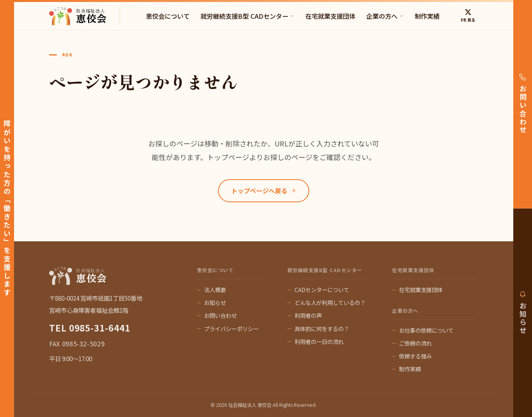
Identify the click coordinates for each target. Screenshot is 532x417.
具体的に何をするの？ (322, 329)
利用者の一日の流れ (319, 341)
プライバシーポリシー (231, 329)
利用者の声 (308, 315)
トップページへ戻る (264, 191)
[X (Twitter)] (468, 16)
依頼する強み (415, 356)
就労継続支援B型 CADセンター (247, 16)
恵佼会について (168, 16)
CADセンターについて (322, 290)
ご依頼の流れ (415, 343)
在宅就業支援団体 (330, 16)
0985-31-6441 (100, 328)
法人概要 (215, 290)
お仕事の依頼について (426, 330)
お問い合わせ (220, 315)
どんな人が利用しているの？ (330, 302)
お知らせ (215, 302)
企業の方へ (385, 16)
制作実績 (427, 16)
